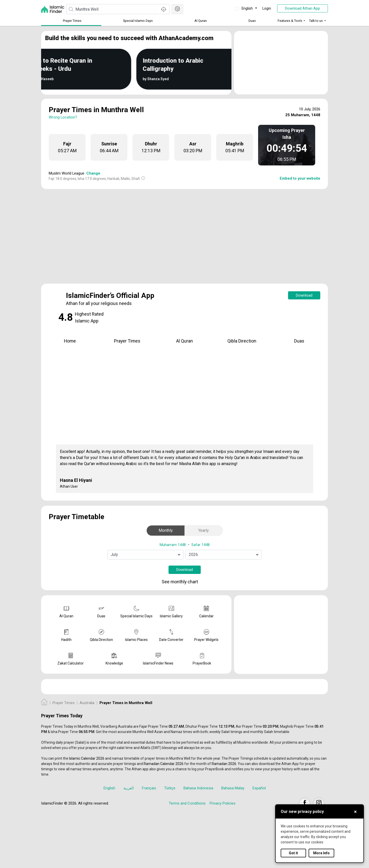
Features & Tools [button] (290, 21)
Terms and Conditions (187, 803)
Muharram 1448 (173, 545)
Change (93, 173)
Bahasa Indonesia (198, 788)
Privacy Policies (223, 803)
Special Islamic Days (138, 21)
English (244, 8)
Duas (252, 21)
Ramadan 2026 (224, 764)
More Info (321, 853)
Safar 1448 (200, 545)
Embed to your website (300, 178)
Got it (293, 853)
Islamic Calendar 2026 (87, 758)
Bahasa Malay (233, 788)
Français (149, 788)
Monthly (166, 530)
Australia (87, 703)
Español (259, 788)
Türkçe (170, 788)
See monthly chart (184, 582)
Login (267, 8)
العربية (129, 788)
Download (304, 295)
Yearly (204, 530)
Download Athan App (303, 8)
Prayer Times (72, 21)
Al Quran (201, 21)
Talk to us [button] (316, 21)
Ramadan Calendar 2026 (164, 764)
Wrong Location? (63, 117)
